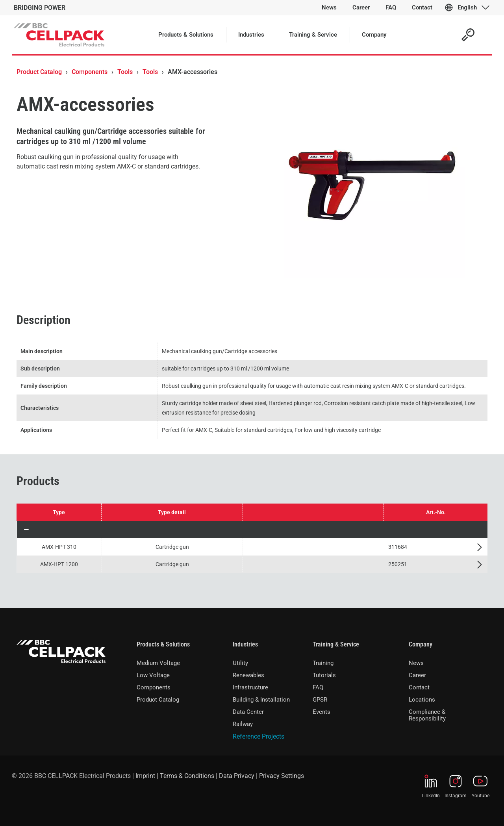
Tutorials (324, 675)
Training (323, 663)
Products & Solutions (163, 644)
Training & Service (336, 644)
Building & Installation (261, 700)
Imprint (145, 776)
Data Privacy (237, 776)
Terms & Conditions (187, 776)
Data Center (248, 712)
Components (90, 72)
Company (421, 644)
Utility (240, 663)
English (467, 7)
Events (321, 712)
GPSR (320, 700)
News (416, 663)
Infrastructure (250, 687)
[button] (252, 530)
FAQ (318, 687)
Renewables (248, 675)
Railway (243, 724)
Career (417, 675)
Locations (422, 700)
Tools (125, 72)
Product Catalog (39, 72)
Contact (419, 687)
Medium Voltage (158, 663)
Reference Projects (258, 736)
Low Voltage (153, 675)
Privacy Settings (282, 776)
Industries (245, 644)
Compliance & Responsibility (427, 715)
